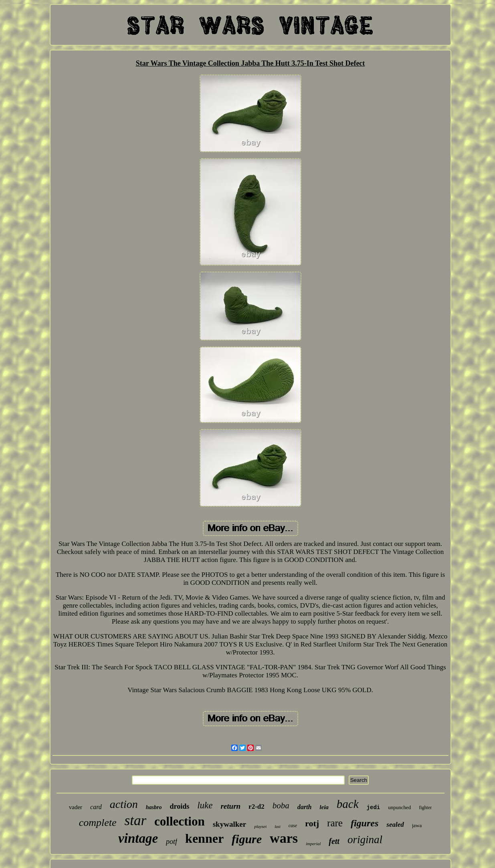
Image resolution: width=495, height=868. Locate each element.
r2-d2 (257, 807)
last (277, 827)
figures (365, 823)
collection (180, 821)
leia (324, 807)
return (230, 806)
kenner (204, 838)
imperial (313, 844)
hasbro (154, 807)
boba (281, 806)
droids (179, 806)
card (96, 807)
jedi (374, 808)
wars (284, 838)
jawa (417, 825)
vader (76, 807)
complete (98, 823)
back (348, 804)
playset (260, 826)
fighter (425, 808)
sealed (395, 825)
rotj (312, 823)
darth (305, 807)
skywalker (229, 824)
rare (335, 823)
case (293, 826)
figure (247, 839)
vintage (138, 838)
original (365, 840)
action (124, 804)
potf (172, 842)
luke (205, 805)
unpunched (399, 807)
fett (334, 841)
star (135, 821)
